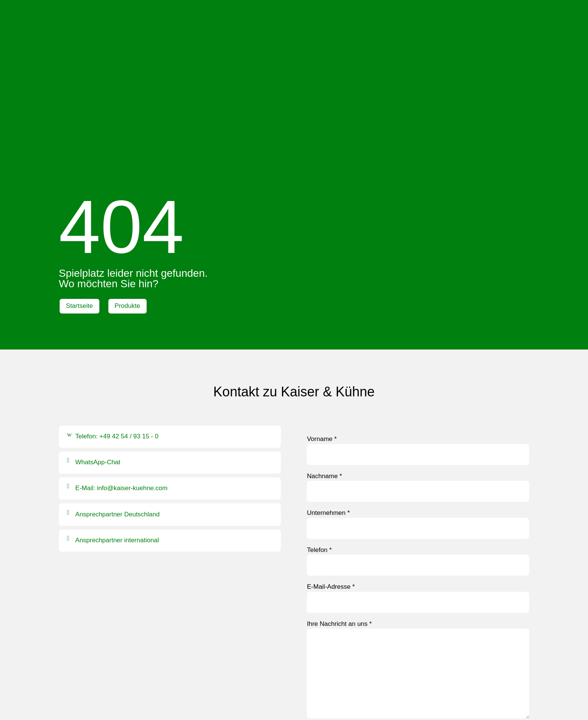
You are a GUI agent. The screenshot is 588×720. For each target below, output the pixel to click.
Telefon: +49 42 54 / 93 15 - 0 (117, 300)
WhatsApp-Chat (98, 326)
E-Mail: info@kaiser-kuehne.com (121, 352)
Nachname (324, 339)
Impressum (262, 694)
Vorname (322, 302)
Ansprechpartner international (117, 403)
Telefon (319, 413)
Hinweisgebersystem (294, 704)
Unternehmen (328, 376)
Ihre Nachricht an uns (339, 487)
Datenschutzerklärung (374, 605)
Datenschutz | (303, 694)
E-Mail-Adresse (331, 450)
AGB (331, 694)
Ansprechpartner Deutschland (118, 377)
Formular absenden (341, 624)
